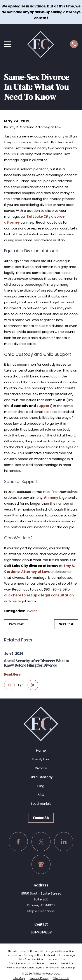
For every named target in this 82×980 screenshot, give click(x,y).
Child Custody (41, 777)
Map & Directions (41, 911)
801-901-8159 (41, 932)
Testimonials (41, 804)
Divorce (32, 611)
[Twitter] (41, 842)
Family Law (41, 759)
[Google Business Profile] (41, 864)
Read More (12, 675)
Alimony (51, 498)
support (44, 406)
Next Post (66, 624)
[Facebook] (18, 842)
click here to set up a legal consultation (39, 595)
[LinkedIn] (64, 842)
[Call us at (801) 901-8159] (74, 44)
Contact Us (41, 818)
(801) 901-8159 (55, 589)
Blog (41, 786)
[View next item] (33, 685)
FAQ (41, 795)
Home (41, 750)
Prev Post (16, 624)
